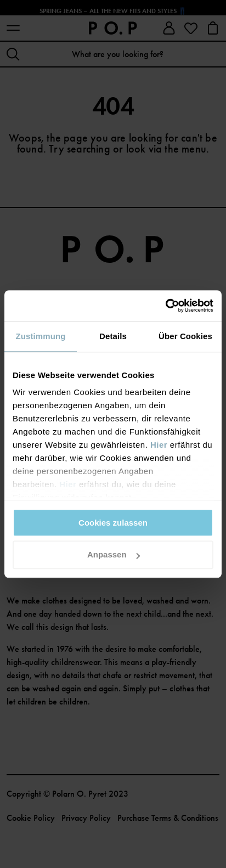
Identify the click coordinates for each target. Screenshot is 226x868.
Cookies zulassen (113, 523)
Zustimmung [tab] (41, 336)
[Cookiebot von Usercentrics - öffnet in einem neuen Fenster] (165, 306)
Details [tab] (113, 336)
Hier (159, 445)
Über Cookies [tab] (185, 336)
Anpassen (114, 555)
